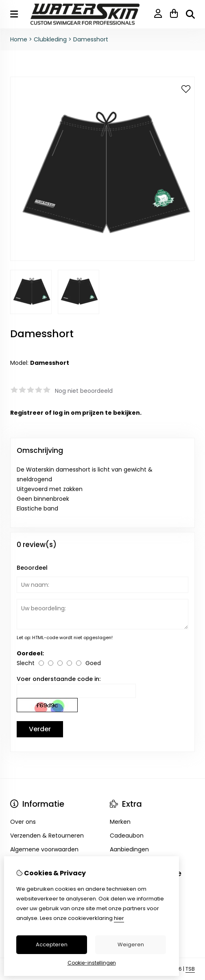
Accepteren (52, 944)
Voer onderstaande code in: (59, 679)
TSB (190, 969)
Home (19, 39)
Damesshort (91, 39)
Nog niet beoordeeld (84, 391)
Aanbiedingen (129, 849)
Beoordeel (32, 568)
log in (61, 413)
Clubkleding (50, 39)
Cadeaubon (127, 836)
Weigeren (131, 944)
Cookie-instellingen (92, 963)
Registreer (27, 413)
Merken (120, 822)
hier (119, 918)
